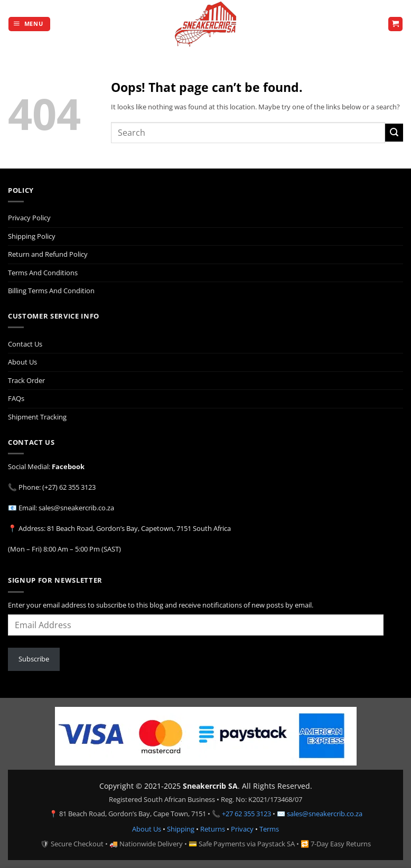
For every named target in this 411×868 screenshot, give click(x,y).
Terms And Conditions (43, 273)
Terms (269, 829)
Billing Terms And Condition (51, 291)
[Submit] (394, 132)
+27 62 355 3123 (246, 814)
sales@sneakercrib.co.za (325, 814)
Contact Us (25, 344)
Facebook (68, 466)
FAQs (16, 398)
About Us (22, 362)
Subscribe (34, 659)
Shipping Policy (32, 236)
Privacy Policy (29, 218)
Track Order (26, 380)
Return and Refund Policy (48, 254)
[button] (29, 24)
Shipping (181, 829)
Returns (213, 829)
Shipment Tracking (37, 417)
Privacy (242, 829)
